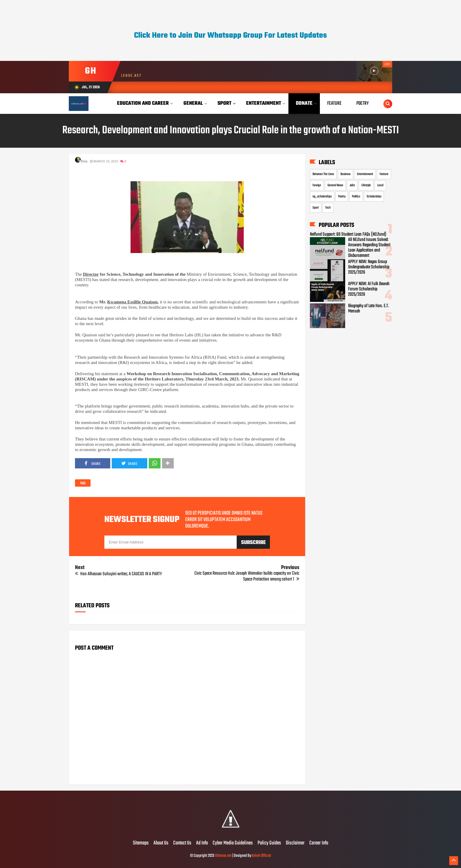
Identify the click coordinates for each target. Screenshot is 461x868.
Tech (328, 208)
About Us (161, 843)
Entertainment (365, 174)
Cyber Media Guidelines (233, 843)
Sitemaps (141, 843)
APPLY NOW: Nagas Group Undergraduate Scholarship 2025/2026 (369, 267)
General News (335, 185)
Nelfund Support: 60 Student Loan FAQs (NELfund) (348, 235)
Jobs (352, 185)
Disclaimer (295, 843)
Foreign (317, 185)
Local (380, 185)
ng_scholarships (322, 197)
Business (345, 174)
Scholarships (374, 197)
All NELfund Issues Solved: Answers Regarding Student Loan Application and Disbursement (369, 248)
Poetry (342, 197)
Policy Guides (269, 843)
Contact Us (182, 843)
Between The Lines (323, 174)
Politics (356, 197)
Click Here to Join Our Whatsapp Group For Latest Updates (230, 36)
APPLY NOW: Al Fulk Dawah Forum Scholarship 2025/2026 (369, 289)
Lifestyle (366, 185)
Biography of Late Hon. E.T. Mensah (369, 309)
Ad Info (202, 843)
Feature (384, 174)
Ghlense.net (223, 856)
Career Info (319, 843)
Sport (316, 208)
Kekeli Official (261, 856)
